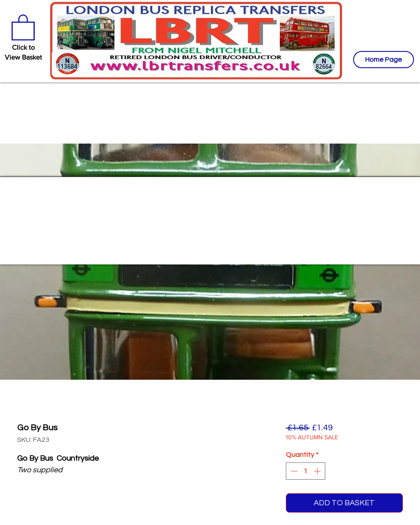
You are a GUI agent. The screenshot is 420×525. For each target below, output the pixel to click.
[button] (23, 27)
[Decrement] (293, 471)
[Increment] (318, 471)
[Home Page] (384, 60)
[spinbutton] (306, 471)
